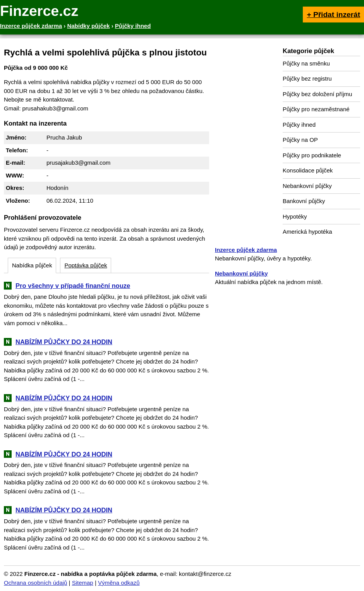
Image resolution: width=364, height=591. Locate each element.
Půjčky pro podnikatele (312, 155)
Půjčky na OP (300, 140)
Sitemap (83, 583)
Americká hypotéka (307, 232)
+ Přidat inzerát (333, 15)
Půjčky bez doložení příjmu (317, 94)
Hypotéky (295, 216)
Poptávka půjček (86, 265)
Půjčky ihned (299, 125)
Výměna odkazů (119, 583)
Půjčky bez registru (307, 78)
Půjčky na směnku (306, 63)
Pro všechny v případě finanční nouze (73, 286)
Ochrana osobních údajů (35, 583)
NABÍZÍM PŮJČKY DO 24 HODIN (64, 342)
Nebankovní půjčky (307, 186)
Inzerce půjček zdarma (246, 250)
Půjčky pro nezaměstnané (316, 109)
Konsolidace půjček (308, 170)
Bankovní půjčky (304, 201)
